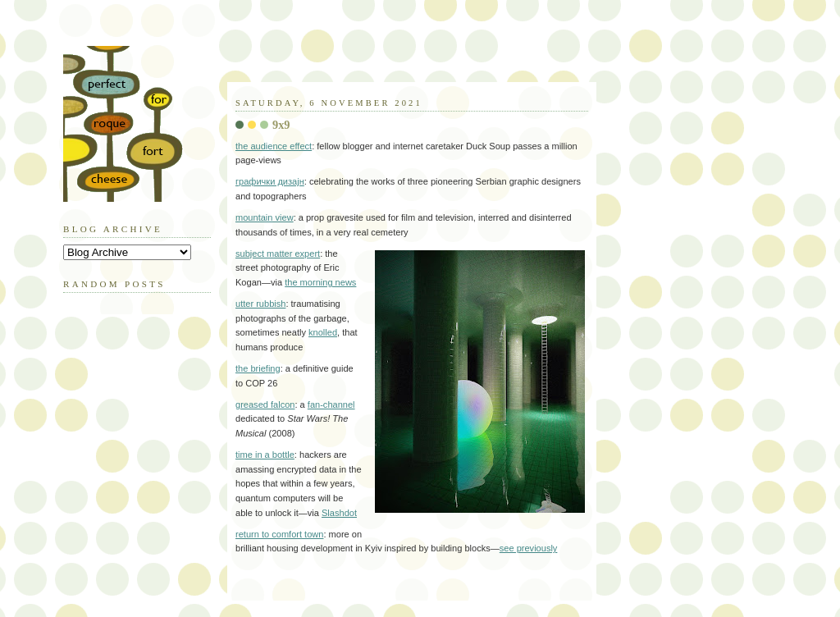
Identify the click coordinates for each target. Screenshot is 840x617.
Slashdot (339, 513)
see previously (529, 548)
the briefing (258, 368)
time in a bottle (265, 455)
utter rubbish (260, 304)
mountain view (265, 217)
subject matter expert (278, 254)
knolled (323, 332)
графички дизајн (270, 181)
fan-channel (331, 404)
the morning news (320, 282)
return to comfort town (279, 534)
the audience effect (274, 146)
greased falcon (265, 404)
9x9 (281, 125)
